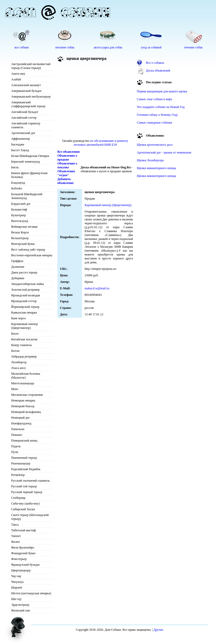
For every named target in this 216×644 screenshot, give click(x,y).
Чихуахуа (17, 582)
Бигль (15, 167)
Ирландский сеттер (24, 301)
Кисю (15, 334)
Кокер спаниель (22, 345)
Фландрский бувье (23, 553)
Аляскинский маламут (26, 85)
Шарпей (17, 588)
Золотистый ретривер (25, 290)
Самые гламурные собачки (154, 123)
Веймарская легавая (24, 227)
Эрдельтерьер (20, 605)
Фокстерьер (19, 559)
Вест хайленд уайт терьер (28, 250)
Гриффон (17, 261)
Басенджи (18, 144)
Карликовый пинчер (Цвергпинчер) (24, 326)
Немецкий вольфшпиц (26, 412)
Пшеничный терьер (24, 458)
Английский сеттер (24, 118)
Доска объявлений (158, 71)
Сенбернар (18, 498)
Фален (15, 542)
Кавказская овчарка (24, 313)
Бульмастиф (19, 209)
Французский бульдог (26, 565)
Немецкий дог (21, 418)
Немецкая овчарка (23, 400)
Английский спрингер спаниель (26, 125)
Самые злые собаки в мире (154, 99)
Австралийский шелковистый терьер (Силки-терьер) (31, 66)
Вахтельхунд (20, 221)
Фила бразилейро (23, 547)
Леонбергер (19, 362)
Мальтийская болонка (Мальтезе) (26, 376)
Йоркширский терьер (25, 307)
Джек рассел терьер (24, 272)
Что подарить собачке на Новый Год (161, 107)
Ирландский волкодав (26, 295)
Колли (15, 351)
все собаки (22, 47)
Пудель (16, 446)
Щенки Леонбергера (150, 160)
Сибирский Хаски (23, 509)
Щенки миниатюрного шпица (156, 168)
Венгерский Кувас (23, 244)
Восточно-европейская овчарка (32, 255)
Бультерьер (18, 215)
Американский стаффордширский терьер (28, 104)
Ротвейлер (18, 475)
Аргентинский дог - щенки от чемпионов (164, 152)
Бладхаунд (18, 183)
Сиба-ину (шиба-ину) (25, 503)
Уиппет (16, 536)
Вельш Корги (20, 232)
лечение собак (193, 47)
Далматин (18, 267)
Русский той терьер (24, 486)
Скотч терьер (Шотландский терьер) (30, 517)
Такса (15, 525)
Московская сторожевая (27, 395)
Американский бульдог (26, 91)
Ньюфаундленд (21, 423)
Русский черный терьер (27, 492)
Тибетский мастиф (23, 530)
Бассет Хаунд (20, 150)
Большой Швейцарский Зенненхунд (27, 196)
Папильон (18, 429)
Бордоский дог (21, 204)
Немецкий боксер (23, 406)
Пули (15, 452)
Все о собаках (155, 63)
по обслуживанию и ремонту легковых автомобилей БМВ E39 (101, 143)
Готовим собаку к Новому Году (157, 115)
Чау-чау (16, 576)
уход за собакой (151, 47)
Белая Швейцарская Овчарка (30, 156)
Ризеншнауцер (21, 463)
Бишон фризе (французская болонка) (29, 175)
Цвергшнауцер (21, 570)
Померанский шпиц (24, 441)
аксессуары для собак (108, 47)
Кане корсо (18, 318)
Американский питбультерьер (31, 97)
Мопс (15, 389)
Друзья (158, 630)
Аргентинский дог (23, 133)
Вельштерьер (20, 238)
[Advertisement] (95, 101)
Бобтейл (17, 188)
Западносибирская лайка (28, 284)
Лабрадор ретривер (24, 356)
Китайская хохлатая (24, 339)
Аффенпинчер (21, 139)
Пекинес (17, 435)
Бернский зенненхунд (25, 162)
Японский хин (21, 610)
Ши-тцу (16, 599)
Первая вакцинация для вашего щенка (162, 91)
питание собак (65, 47)
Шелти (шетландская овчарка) (31, 593)
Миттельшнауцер (23, 383)
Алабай (16, 79)
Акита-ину (18, 74)
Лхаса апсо (18, 368)
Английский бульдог (25, 112)
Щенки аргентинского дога (155, 145)
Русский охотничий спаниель (31, 481)
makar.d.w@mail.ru (97, 288)
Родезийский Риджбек (26, 469)
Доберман (18, 278)
